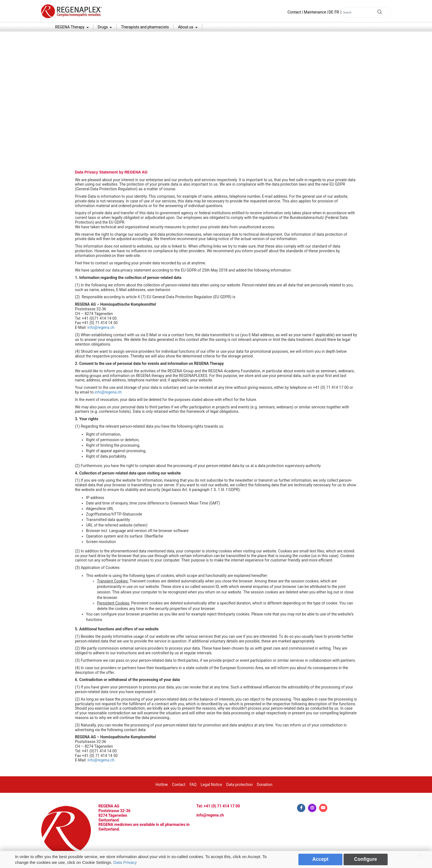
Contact (294, 12)
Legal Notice (211, 785)
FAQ (193, 785)
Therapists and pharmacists (145, 27)
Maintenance (315, 12)
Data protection (239, 785)
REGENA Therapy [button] (70, 27)
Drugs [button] (103, 27)
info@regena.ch (101, 327)
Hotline (162, 785)
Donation (264, 785)
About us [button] (186, 27)
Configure (365, 859)
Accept (321, 859)
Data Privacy (125, 862)
